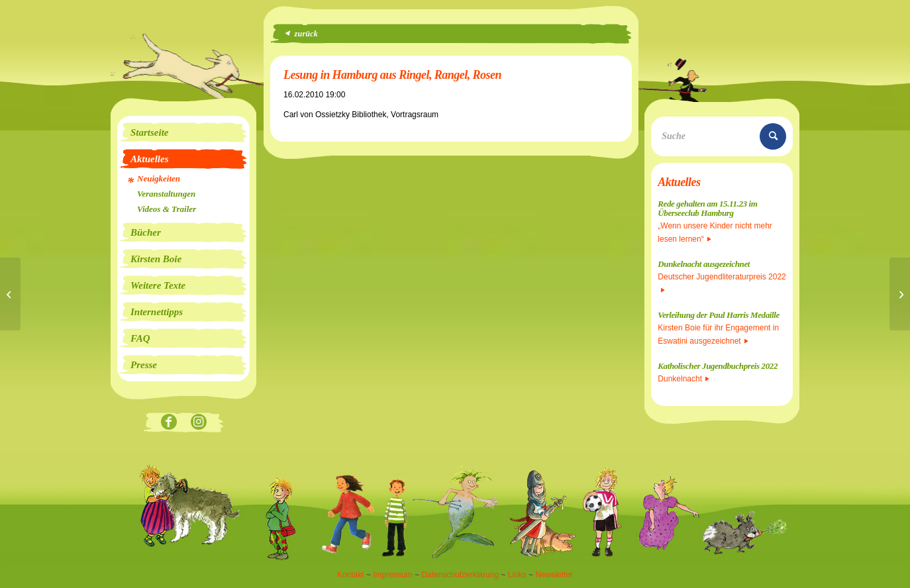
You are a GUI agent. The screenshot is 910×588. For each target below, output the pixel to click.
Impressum (392, 575)
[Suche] (722, 136)
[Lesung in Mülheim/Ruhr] (900, 294)
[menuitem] (183, 132)
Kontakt (351, 575)
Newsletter (554, 575)
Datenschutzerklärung (460, 575)
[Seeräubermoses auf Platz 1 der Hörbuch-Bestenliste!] (10, 294)
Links (517, 575)
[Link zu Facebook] (169, 423)
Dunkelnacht (683, 379)
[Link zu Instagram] (198, 423)
